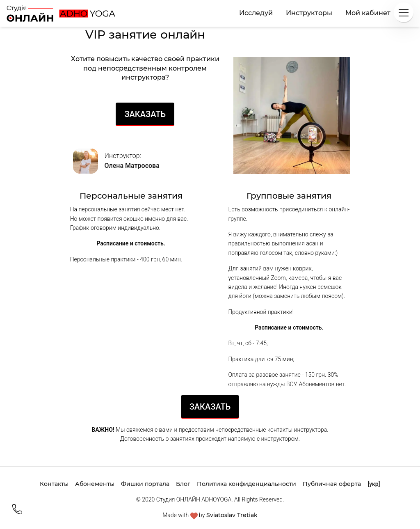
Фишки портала (145, 484)
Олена (132, 166)
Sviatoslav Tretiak (232, 515)
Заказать (145, 114)
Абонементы (95, 484)
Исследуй (256, 13)
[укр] (374, 484)
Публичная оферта (332, 484)
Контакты (54, 484)
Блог (183, 484)
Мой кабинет (368, 13)
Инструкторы (309, 13)
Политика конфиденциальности (247, 484)
